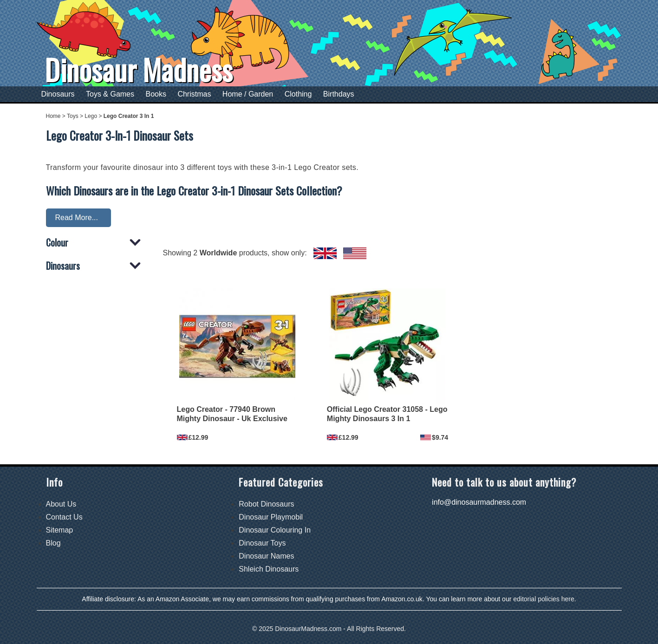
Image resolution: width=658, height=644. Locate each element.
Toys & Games (110, 94)
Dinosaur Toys (262, 543)
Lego (91, 116)
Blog (53, 543)
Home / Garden (248, 94)
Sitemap (60, 530)
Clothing (298, 94)
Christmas (194, 94)
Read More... (77, 218)
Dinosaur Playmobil (271, 517)
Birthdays (339, 94)
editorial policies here (544, 599)
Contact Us (64, 517)
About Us (61, 504)
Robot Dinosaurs (266, 504)
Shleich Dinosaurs (269, 569)
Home (53, 116)
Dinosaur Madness (139, 69)
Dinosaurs (58, 94)
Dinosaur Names (266, 556)
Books (156, 94)
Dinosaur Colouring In (275, 530)
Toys (73, 116)
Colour (57, 243)
